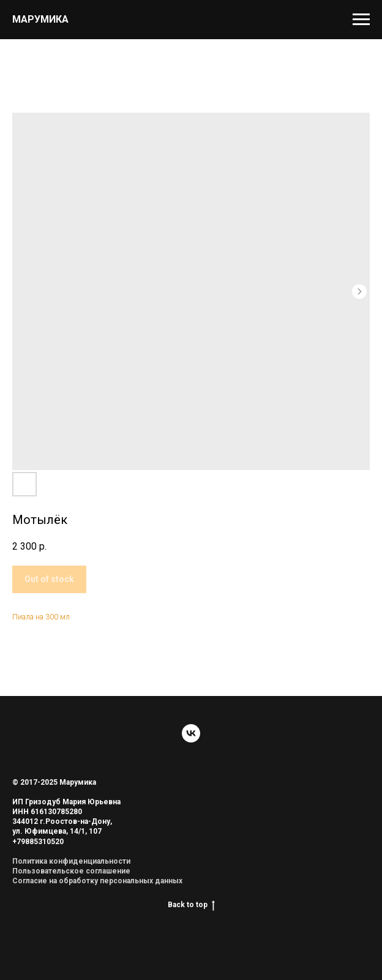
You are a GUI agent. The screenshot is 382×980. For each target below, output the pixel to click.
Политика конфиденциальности (71, 861)
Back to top (191, 905)
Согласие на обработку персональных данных (97, 881)
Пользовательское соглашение (71, 871)
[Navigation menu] (361, 20)
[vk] (191, 733)
